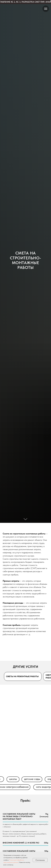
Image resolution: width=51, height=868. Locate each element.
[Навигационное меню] (46, 9)
